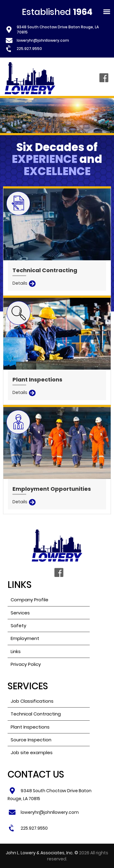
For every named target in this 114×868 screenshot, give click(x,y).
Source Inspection (31, 740)
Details (20, 283)
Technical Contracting (36, 714)
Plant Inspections (30, 727)
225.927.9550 (29, 49)
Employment (25, 638)
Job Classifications (32, 701)
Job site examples (32, 752)
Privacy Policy (26, 664)
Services (20, 613)
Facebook (104, 78)
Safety (18, 626)
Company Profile (29, 600)
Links (16, 651)
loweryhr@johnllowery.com (43, 40)
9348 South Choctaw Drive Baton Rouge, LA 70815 (58, 30)
